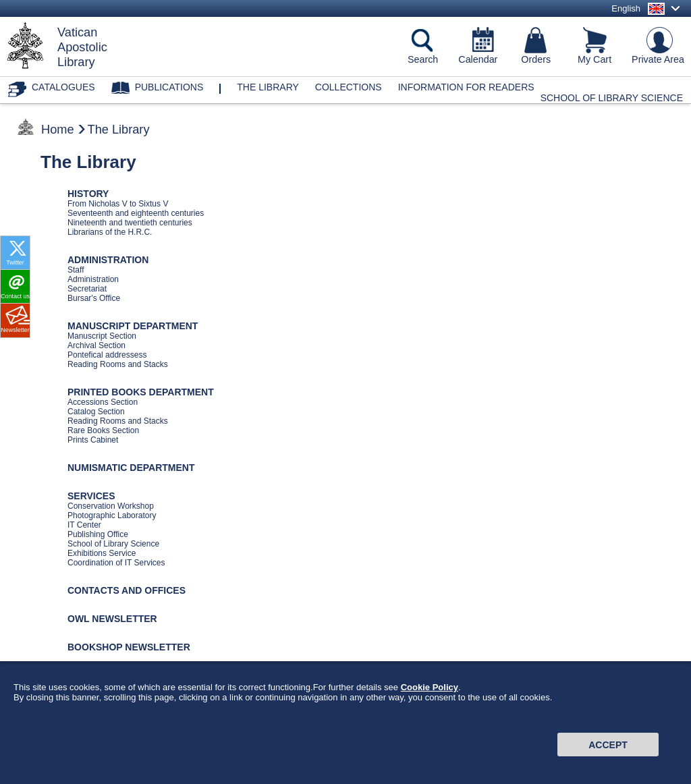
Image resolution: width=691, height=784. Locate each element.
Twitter (15, 262)
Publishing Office (98, 534)
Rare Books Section (103, 430)
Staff (76, 270)
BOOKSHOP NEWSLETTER (129, 647)
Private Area (658, 59)
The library (268, 87)
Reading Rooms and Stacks (118, 364)
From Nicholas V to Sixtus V (118, 204)
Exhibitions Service (102, 553)
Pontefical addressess (107, 355)
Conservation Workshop (111, 506)
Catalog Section (96, 412)
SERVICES (91, 496)
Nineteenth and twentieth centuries (130, 223)
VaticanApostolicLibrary (82, 47)
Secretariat (87, 289)
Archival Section (96, 345)
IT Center (84, 525)
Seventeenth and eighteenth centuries (136, 213)
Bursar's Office (94, 298)
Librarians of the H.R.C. (110, 232)
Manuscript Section (102, 336)
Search (423, 59)
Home (58, 130)
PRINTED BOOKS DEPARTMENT (141, 392)
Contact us (15, 296)
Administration (93, 279)
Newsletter (15, 330)
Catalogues (63, 87)
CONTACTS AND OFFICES (127, 590)
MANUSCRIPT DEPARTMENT (133, 326)
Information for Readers (466, 87)
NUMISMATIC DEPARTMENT (131, 468)
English (626, 8)
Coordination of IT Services (116, 563)
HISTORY (88, 194)
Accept (608, 748)
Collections (349, 87)
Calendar (478, 59)
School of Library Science (612, 98)
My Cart (595, 59)
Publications (169, 87)
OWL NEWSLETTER (112, 619)
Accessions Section (103, 402)
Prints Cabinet (93, 440)
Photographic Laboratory (112, 515)
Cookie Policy (430, 691)
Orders (536, 59)
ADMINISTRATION (108, 260)
